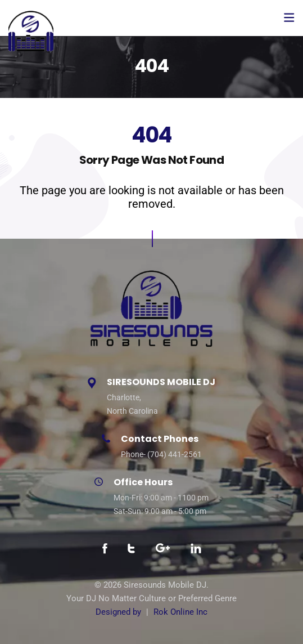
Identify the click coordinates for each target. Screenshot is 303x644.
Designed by (118, 612)
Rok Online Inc (180, 612)
